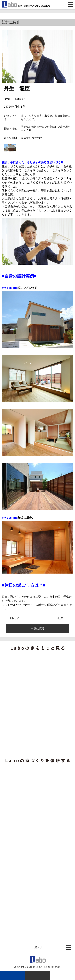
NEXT (61, 618)
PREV (14, 618)
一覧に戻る (38, 628)
